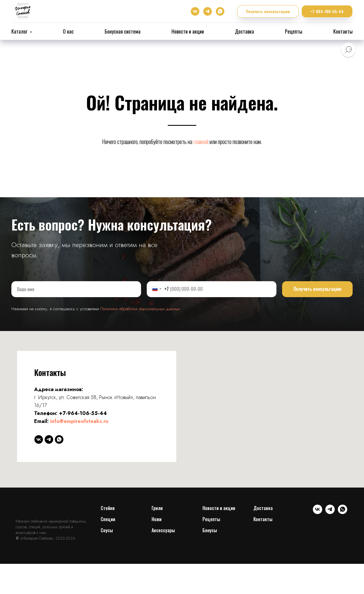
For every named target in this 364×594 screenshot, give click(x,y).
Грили (157, 508)
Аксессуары (163, 530)
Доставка (244, 31)
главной (201, 141)
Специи (108, 519)
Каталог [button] (20, 31)
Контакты (343, 31)
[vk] (195, 11)
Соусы (107, 530)
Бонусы (210, 530)
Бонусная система (123, 31)
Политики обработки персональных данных (140, 309)
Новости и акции (188, 31)
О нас (68, 31)
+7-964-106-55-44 (83, 413)
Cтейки (108, 508)
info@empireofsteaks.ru (79, 421)
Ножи (157, 519)
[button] (268, 12)
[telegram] (208, 11)
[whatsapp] (220, 11)
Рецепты (294, 31)
